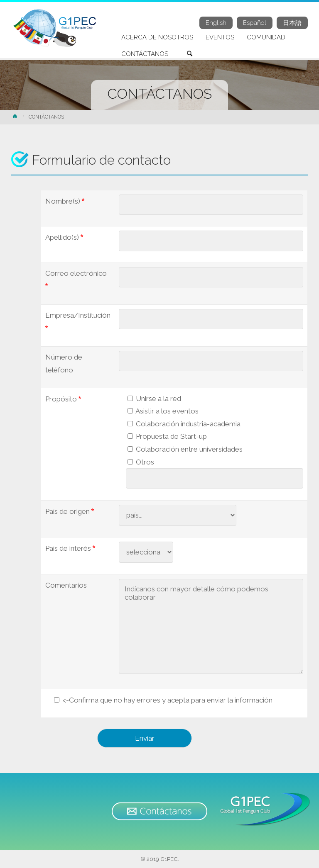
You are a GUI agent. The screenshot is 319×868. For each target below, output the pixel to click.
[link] (190, 54)
